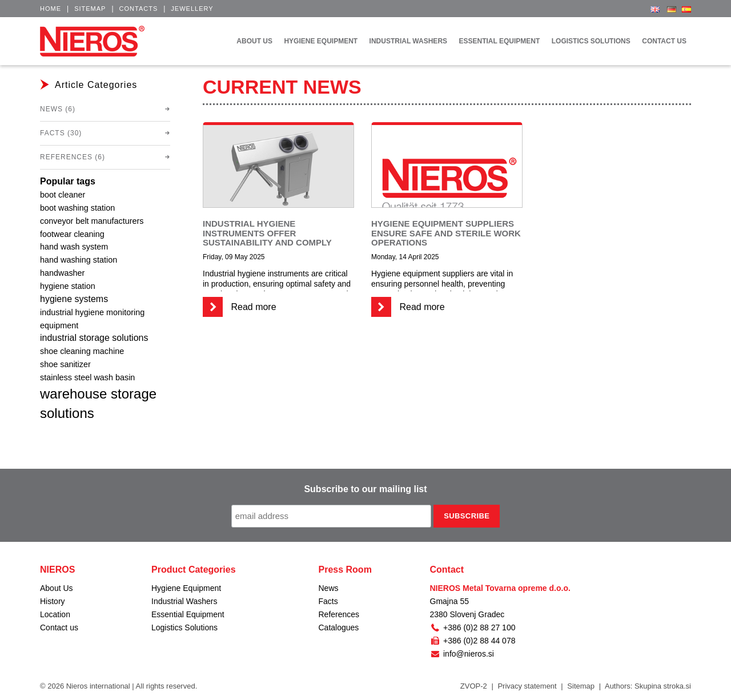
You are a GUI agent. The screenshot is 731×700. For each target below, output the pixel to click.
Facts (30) (61, 133)
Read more (240, 307)
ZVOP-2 (474, 686)
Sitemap (90, 9)
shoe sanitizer (65, 364)
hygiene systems (74, 299)
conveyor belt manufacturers (92, 221)
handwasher (62, 273)
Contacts (139, 9)
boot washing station (77, 208)
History (53, 601)
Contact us (59, 627)
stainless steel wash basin (87, 377)
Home (51, 9)
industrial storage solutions (94, 338)
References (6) (73, 157)
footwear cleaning (72, 234)
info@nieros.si (462, 654)
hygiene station (68, 286)
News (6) (58, 109)
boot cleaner (63, 195)
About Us (57, 588)
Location (55, 614)
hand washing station (79, 260)
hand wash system (74, 247)
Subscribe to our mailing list (365, 489)
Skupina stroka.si (663, 686)
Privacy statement (527, 686)
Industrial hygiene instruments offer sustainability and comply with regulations (267, 238)
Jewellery (192, 9)
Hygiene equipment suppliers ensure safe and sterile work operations (446, 233)
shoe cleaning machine (82, 351)
